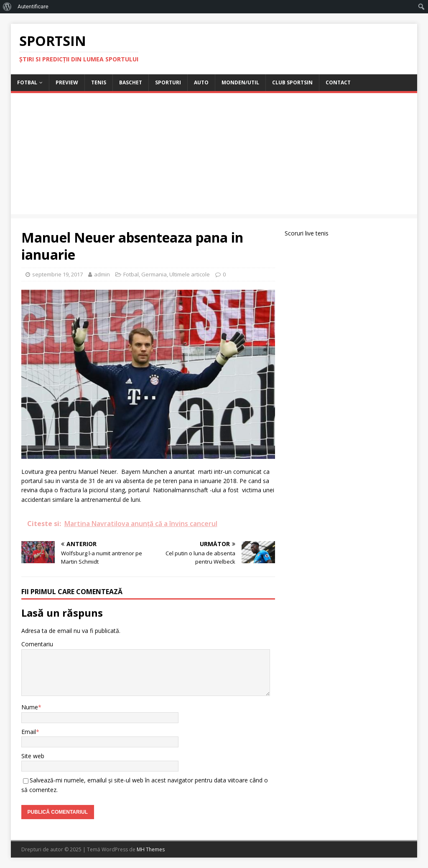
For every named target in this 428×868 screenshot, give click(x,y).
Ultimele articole (190, 274)
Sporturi (168, 82)
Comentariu (37, 644)
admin (102, 274)
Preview (67, 82)
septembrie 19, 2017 (57, 274)
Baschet (131, 82)
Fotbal (27, 82)
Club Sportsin (292, 82)
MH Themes (151, 849)
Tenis (99, 82)
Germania (154, 274)
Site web (33, 756)
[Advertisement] (214, 156)
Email (29, 732)
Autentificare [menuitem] (33, 6)
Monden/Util (240, 82)
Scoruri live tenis (307, 233)
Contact (338, 82)
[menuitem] (7, 7)
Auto (201, 82)
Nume (30, 707)
